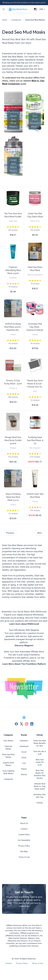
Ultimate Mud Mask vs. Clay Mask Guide (40, 786)
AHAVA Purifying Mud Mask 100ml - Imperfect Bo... (13, 327)
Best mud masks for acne (40, 762)
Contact (24, 829)
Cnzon (24, 752)
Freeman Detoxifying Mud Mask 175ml (13, 270)
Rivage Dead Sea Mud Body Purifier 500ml (13, 440)
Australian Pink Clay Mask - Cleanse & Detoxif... (35, 327)
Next (40, 533)
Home (5, 20)
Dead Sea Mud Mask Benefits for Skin (40, 743)
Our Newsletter (24, 840)
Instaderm (24, 741)
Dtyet (24, 757)
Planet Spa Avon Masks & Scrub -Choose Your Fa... (35, 384)
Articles (40, 803)
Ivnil (24, 763)
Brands (24, 774)
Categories (16, 20)
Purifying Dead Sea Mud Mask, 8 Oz (35, 440)
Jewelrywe (24, 746)
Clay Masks (8, 741)
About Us (24, 823)
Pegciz (24, 769)
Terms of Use (24, 857)
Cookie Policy (24, 834)
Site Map (24, 851)
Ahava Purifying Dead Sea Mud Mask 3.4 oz (13, 497)
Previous (10, 533)
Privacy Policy (24, 846)
